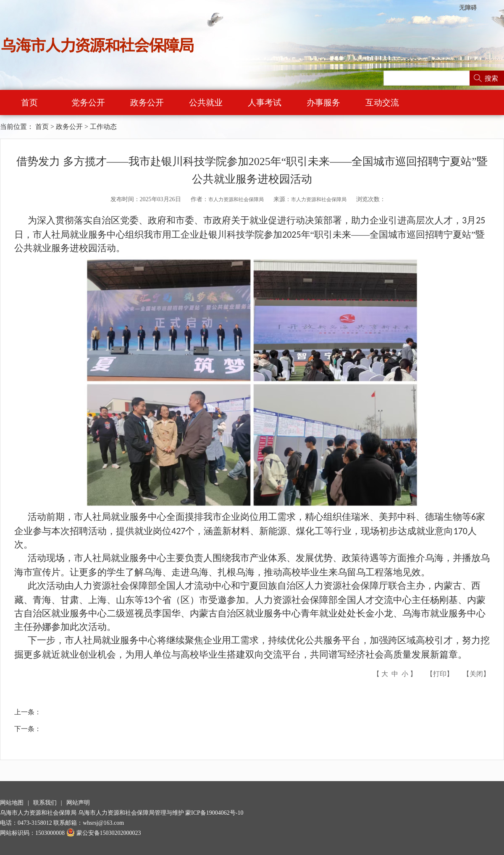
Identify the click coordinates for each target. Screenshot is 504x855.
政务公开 (147, 102)
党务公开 (88, 102)
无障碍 (468, 8)
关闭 (476, 674)
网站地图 (12, 803)
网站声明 (78, 803)
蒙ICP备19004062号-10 (214, 813)
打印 (440, 674)
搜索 (491, 78)
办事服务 (323, 102)
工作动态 (103, 127)
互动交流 (382, 102)
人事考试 (265, 102)
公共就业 (206, 102)
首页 (29, 102)
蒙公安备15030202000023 (104, 833)
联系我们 (45, 803)
